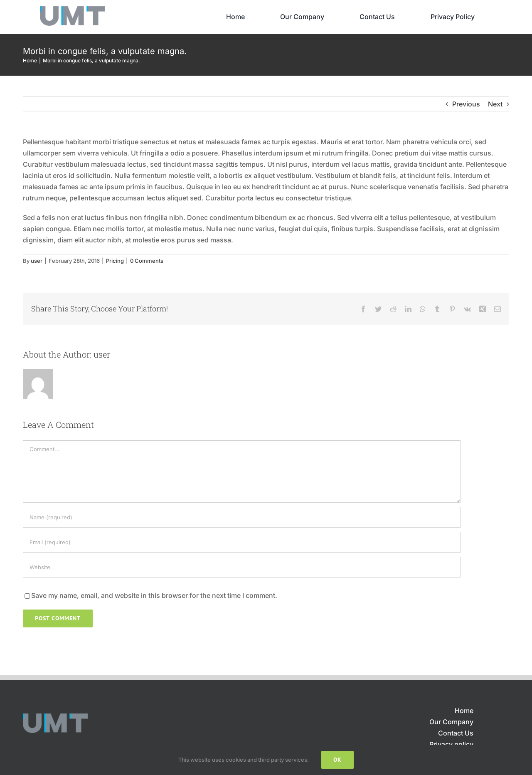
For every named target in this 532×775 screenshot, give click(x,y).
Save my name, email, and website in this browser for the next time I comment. (154, 595)
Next (495, 104)
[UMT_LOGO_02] (72, 10)
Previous (466, 104)
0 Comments (147, 261)
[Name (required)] (242, 517)
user (37, 261)
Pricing (115, 261)
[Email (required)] (242, 542)
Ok (337, 760)
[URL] (242, 567)
